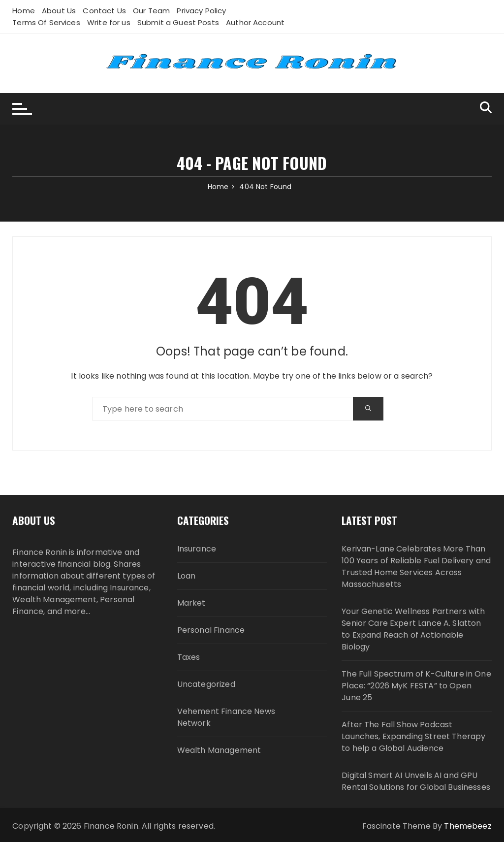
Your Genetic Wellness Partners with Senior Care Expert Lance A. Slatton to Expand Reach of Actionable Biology (413, 629)
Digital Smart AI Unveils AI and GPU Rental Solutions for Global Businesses (416, 781)
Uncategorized (206, 684)
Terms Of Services (46, 22)
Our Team (151, 11)
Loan (187, 576)
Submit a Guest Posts (178, 22)
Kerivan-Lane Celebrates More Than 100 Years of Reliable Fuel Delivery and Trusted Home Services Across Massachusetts (416, 567)
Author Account (255, 22)
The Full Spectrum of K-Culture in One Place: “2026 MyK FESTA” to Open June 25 (416, 686)
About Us (59, 11)
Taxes (189, 657)
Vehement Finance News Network (226, 717)
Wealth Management (219, 750)
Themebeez (468, 826)
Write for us (109, 22)
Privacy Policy (201, 11)
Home (24, 11)
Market (191, 603)
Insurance (197, 549)
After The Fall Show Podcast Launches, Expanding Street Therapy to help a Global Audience (413, 736)
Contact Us (104, 11)
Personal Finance (211, 630)
